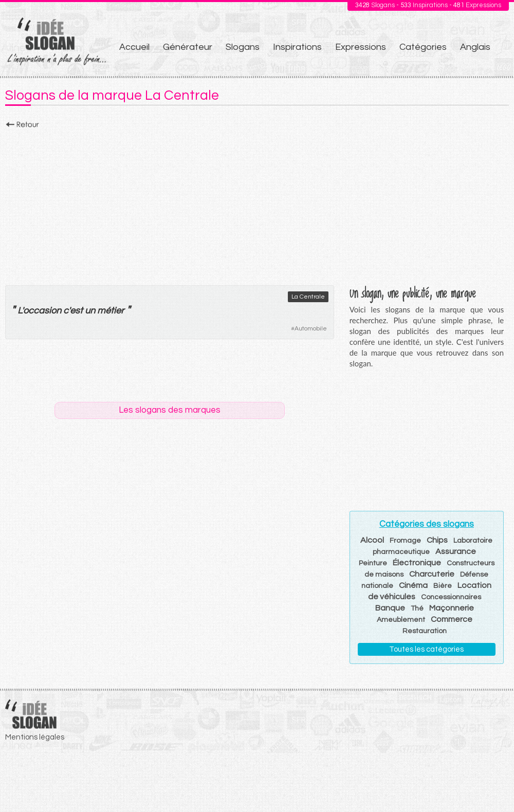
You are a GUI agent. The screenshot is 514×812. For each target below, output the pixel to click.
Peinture (373, 563)
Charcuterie (432, 574)
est (76, 311)
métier (111, 311)
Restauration (425, 631)
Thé (417, 608)
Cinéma (413, 585)
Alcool (372, 540)
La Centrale (308, 297)
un (90, 311)
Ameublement (401, 620)
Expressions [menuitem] (361, 47)
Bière (443, 586)
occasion (42, 311)
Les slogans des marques (170, 410)
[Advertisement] (257, 204)
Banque (390, 608)
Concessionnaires (451, 597)
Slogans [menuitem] (243, 47)
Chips (437, 540)
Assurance (456, 551)
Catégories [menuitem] (423, 47)
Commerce (452, 619)
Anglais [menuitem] (475, 47)
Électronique (417, 563)
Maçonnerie (452, 608)
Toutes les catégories (426, 649)
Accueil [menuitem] (134, 47)
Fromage (405, 541)
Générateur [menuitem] (188, 47)
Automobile (311, 329)
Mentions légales (35, 737)
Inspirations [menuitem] (297, 47)
